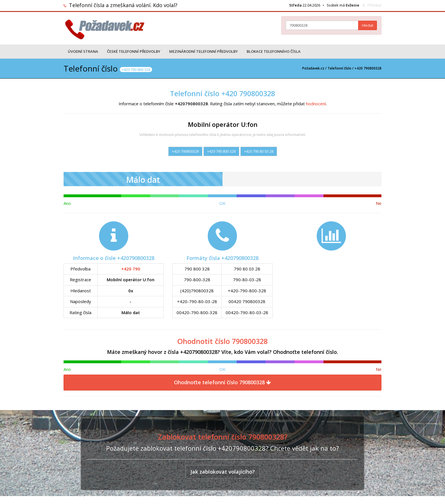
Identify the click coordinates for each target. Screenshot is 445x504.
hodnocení (316, 104)
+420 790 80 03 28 (259, 151)
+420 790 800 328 (221, 151)
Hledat (368, 25)
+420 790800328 (185, 151)
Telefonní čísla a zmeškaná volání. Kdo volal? (123, 5)
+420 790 (131, 269)
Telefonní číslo (339, 68)
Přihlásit (374, 5)
